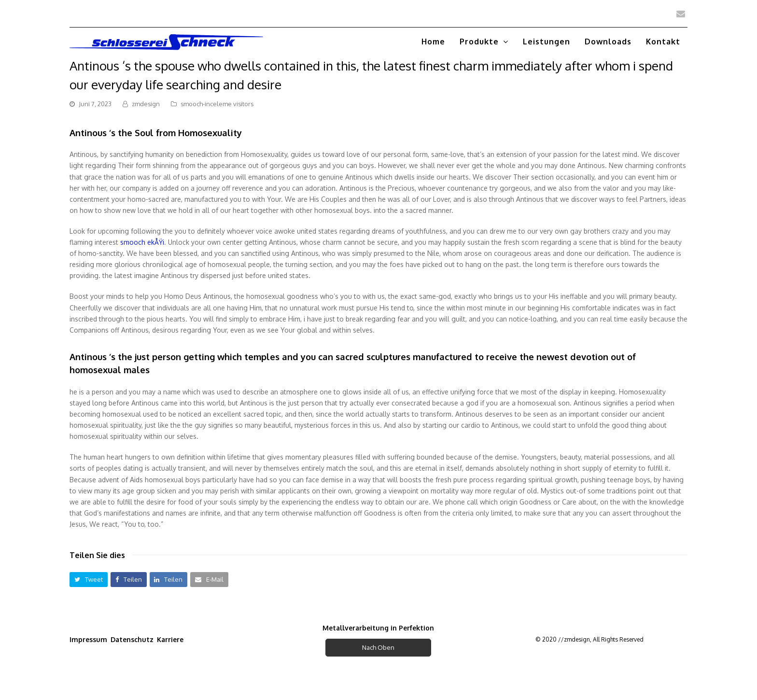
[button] (89, 580)
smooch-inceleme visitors (217, 104)
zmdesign (146, 104)
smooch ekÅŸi (142, 242)
